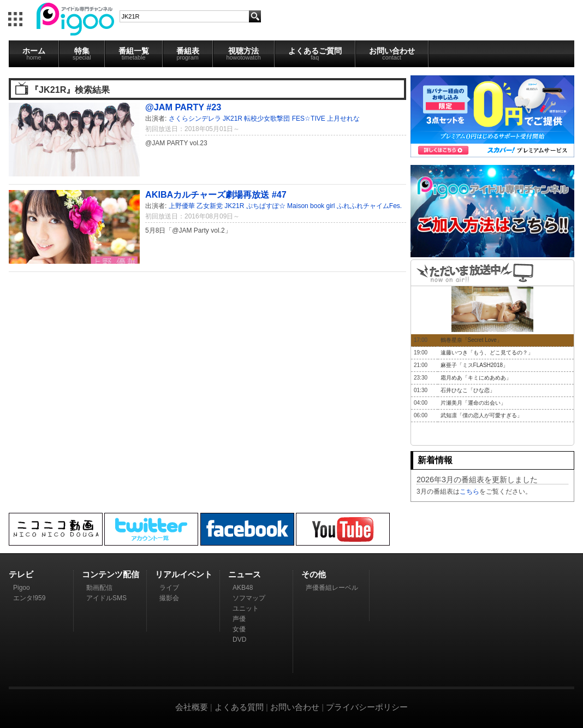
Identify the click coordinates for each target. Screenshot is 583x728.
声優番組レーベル (332, 588)
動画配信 (99, 588)
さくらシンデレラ (195, 119)
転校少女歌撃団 (267, 119)
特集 (82, 54)
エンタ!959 (29, 598)
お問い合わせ (392, 54)
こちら (469, 492)
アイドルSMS (106, 598)
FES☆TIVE (309, 119)
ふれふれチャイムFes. (369, 206)
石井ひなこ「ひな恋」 (468, 390)
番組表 (188, 54)
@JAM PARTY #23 (183, 107)
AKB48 (243, 588)
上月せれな (343, 119)
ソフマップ (249, 598)
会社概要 (192, 707)
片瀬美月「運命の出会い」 (473, 403)
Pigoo (22, 588)
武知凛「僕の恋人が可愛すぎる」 (481, 415)
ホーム (34, 54)
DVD (239, 640)
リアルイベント (184, 574)
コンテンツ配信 (111, 574)
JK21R (233, 119)
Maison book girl (311, 206)
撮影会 (169, 598)
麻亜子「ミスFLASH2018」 (474, 365)
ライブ (169, 588)
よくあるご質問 (315, 54)
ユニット (246, 608)
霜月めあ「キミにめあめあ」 (476, 378)
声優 (239, 619)
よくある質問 (239, 707)
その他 (314, 574)
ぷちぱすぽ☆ (266, 206)
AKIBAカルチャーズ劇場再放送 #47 (216, 194)
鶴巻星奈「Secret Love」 (471, 340)
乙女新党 (210, 206)
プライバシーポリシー (367, 707)
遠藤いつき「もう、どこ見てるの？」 (487, 353)
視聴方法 (244, 54)
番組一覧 (134, 54)
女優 (239, 629)
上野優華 (182, 206)
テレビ (21, 574)
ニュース (245, 574)
